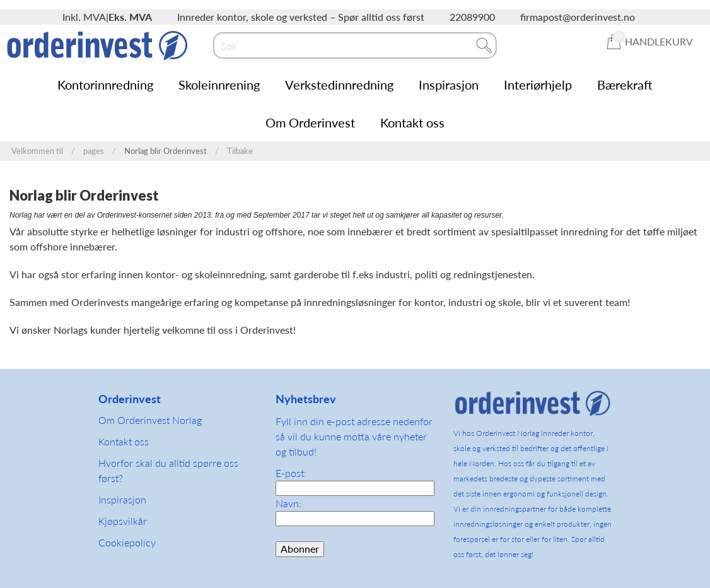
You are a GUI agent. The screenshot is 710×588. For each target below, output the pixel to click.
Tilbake (240, 151)
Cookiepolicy (127, 542)
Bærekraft (625, 85)
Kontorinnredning (105, 85)
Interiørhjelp (538, 85)
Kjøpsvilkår (123, 521)
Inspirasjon (449, 85)
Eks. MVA (130, 17)
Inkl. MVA (84, 17)
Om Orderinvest (310, 122)
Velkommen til (37, 151)
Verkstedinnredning (339, 85)
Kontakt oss (412, 122)
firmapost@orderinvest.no (578, 17)
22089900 (472, 17)
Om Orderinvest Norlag (150, 420)
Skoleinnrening (219, 85)
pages (94, 151)
